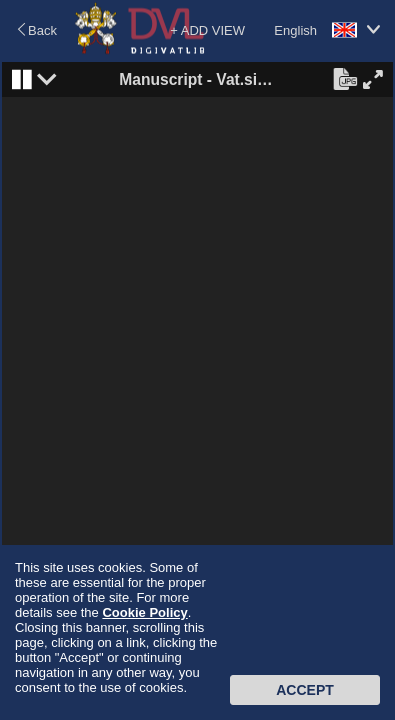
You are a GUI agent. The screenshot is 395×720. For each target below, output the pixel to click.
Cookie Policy (144, 612)
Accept (305, 690)
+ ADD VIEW (207, 30)
